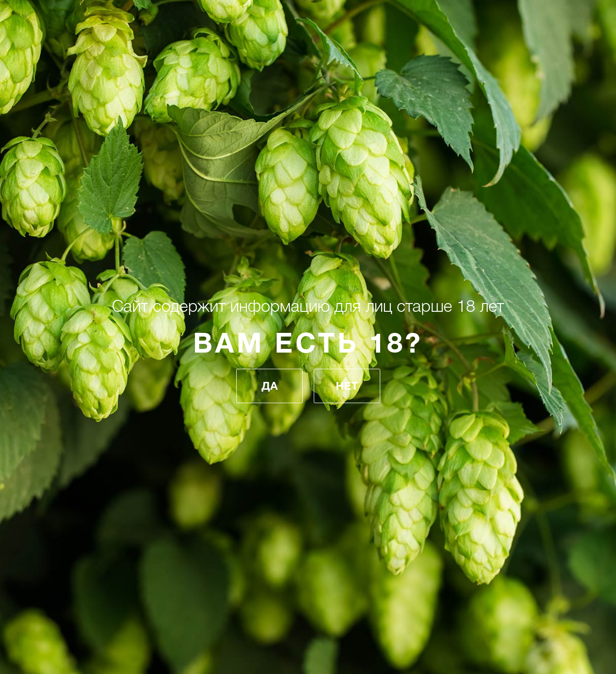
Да (269, 386)
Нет (347, 386)
